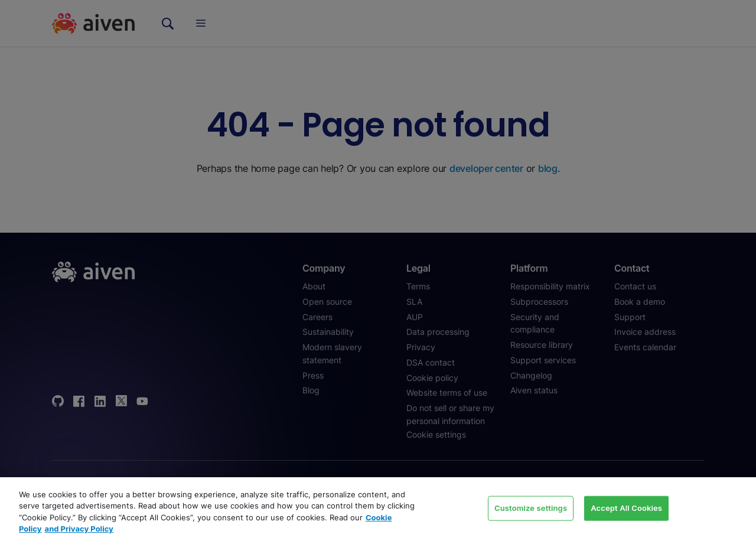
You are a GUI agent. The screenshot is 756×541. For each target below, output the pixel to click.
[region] (378, 509)
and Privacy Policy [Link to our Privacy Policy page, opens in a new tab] (79, 529)
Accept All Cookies (626, 508)
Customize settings (531, 508)
